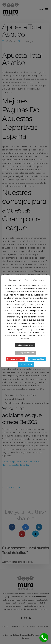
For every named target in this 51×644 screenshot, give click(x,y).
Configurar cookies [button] (26, 353)
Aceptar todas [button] (26, 365)
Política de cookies (25, 345)
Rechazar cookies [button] (15, 359)
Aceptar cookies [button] (37, 359)
